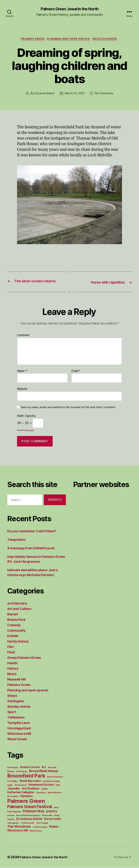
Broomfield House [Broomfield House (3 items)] (44, 772)
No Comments (105, 94)
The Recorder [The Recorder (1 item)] (28, 824)
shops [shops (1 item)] (57, 816)
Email (76, 372)
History (13, 669)
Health (12, 664)
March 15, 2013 (74, 94)
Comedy (14, 626)
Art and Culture (19, 609)
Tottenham (16, 718)
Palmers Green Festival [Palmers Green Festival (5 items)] (30, 807)
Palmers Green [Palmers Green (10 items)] (26, 802)
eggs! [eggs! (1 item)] (10, 786)
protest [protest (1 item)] (11, 816)
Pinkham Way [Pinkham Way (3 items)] (34, 812)
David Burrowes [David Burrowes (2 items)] (30, 782)
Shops (12, 696)
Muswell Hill (16, 680)
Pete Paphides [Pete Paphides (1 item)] (14, 812)
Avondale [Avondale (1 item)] (52, 768)
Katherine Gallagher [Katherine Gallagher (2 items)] (21, 793)
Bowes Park (16, 620)
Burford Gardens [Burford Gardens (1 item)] (55, 778)
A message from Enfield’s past (31, 549)
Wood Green (17, 740)
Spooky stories (19, 707)
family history (18, 642)
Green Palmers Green (24, 658)
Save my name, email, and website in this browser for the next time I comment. (68, 408)
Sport (12, 713)
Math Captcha (26, 417)
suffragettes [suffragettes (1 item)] (13, 824)
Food (11, 653)
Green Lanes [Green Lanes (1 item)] (21, 786)
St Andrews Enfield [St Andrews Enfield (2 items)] (29, 820)
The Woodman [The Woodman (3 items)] (19, 827)
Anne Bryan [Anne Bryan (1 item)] (13, 768)
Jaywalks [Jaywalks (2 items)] (13, 789)
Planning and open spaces (69, 40)
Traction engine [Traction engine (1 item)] (40, 828)
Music (12, 675)
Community (16, 631)
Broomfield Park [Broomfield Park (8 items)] (26, 777)
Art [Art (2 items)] (44, 768)
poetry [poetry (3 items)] (52, 812)
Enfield (13, 637)
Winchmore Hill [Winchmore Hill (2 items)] (17, 831)
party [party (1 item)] (56, 808)
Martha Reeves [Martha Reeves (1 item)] (55, 793)
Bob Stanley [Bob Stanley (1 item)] (22, 772)
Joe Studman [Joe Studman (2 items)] (30, 789)
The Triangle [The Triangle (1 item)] (42, 824)
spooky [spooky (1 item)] (11, 820)
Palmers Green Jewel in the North (69, 9)
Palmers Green (31, 40)
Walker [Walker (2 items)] (54, 827)
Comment (23, 336)
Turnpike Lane (18, 723)
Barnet (12, 615)
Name (22, 372)
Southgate (15, 702)
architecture (17, 604)
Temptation (16, 540)
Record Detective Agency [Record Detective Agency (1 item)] (28, 816)
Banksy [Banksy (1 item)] (11, 772)
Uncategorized (107, 40)
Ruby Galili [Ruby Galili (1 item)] (47, 816)
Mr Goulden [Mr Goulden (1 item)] (13, 797)
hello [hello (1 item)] (58, 786)
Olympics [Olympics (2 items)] (26, 797)
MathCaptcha (30, 431)
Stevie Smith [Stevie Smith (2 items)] (52, 820)
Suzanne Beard (44, 94)
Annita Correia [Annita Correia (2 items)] (30, 768)
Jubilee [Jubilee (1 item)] (44, 790)
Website (22, 389)
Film (10, 647)
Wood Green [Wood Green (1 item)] (35, 832)
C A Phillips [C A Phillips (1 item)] (12, 782)
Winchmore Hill (19, 734)
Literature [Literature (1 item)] (41, 793)
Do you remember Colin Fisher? (32, 532)
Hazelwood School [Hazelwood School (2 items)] (41, 785)
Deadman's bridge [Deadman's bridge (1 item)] (51, 782)
